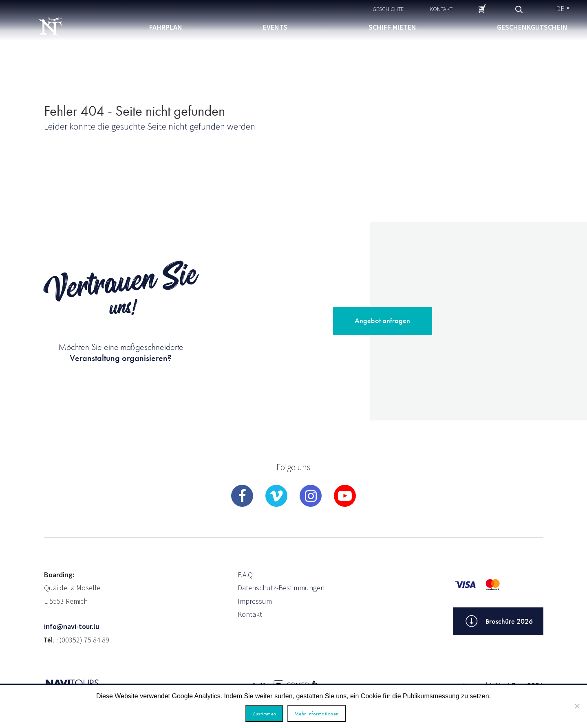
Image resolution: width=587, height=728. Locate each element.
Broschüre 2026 (498, 621)
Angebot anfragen (382, 320)
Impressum (255, 601)
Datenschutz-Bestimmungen (281, 588)
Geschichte (388, 9)
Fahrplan (166, 27)
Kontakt (441, 9)
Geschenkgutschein (532, 27)
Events (275, 27)
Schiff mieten (392, 27)
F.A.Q (245, 575)
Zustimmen (264, 714)
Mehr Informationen (317, 714)
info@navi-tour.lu (72, 626)
